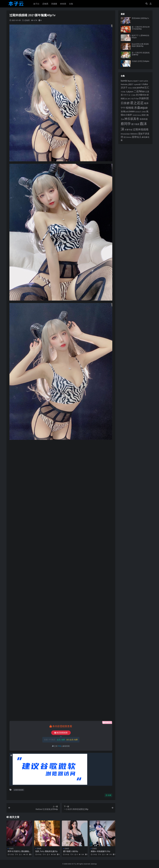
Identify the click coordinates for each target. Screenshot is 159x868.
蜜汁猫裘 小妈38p (71, 851)
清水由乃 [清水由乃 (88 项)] (138, 112)
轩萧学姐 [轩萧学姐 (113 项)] (129, 130)
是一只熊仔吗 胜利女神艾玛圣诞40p (141, 28)
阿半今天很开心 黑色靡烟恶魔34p (19, 852)
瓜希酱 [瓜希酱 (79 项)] (144, 112)
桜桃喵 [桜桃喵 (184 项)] (130, 108)
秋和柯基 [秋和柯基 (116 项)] (144, 119)
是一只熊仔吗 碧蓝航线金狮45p (141, 54)
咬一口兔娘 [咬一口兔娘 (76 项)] (132, 95)
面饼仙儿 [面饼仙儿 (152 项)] (137, 137)
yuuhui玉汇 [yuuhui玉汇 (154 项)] (143, 87)
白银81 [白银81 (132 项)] (129, 115)
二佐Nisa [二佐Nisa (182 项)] (139, 91)
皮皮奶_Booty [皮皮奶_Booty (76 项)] (137, 115)
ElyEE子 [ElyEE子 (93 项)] (136, 81)
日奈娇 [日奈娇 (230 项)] (125, 103)
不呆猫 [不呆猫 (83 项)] (123, 92)
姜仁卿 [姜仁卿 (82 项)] (127, 99)
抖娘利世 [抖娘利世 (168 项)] (144, 98)
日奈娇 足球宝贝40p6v (140, 61)
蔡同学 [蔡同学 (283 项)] (126, 124)
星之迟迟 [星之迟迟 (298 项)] (137, 103)
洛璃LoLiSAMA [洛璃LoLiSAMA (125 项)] (128, 111)
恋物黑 (27, 20)
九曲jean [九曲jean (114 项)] (130, 92)
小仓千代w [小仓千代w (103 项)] (134, 99)
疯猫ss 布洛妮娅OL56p (100, 851)
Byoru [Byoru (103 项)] (130, 81)
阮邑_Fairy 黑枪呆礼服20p (47, 851)
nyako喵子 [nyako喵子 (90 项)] (138, 84)
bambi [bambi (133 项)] (124, 81)
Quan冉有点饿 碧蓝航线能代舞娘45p (140, 45)
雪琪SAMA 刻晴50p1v (140, 18)
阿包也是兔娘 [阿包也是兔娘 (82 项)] (125, 134)
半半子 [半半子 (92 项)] (126, 95)
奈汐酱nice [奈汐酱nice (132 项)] (141, 95)
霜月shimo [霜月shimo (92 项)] (127, 137)
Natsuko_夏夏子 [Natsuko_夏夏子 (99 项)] (127, 84)
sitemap (94, 864)
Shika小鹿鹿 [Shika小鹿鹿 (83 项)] (132, 88)
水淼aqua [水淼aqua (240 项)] (141, 107)
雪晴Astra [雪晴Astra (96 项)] (134, 134)
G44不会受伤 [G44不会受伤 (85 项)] (144, 81)
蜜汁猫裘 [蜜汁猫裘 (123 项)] (135, 124)
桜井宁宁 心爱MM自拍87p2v (140, 36)
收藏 (108, 795)
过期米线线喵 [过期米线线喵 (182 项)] (141, 129)
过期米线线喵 (19, 790)
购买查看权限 (61, 733)
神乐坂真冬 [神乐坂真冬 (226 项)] (132, 119)
